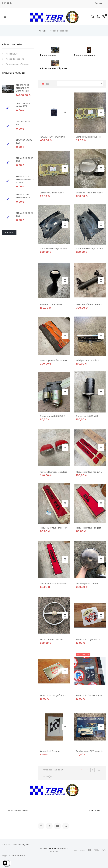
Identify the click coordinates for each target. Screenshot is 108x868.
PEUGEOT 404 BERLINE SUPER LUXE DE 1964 (25, 179)
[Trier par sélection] (80, 84)
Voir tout (9, 232)
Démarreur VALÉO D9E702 (52, 416)
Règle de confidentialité (13, 856)
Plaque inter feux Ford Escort (54, 584)
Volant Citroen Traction (51, 639)
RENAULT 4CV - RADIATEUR (52, 137)
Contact (6, 844)
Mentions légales (21, 844)
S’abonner (95, 811)
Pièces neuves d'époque (17, 64)
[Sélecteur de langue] (99, 3)
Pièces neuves (13, 54)
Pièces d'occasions (15, 59)
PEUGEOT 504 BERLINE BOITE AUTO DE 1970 (23, 88)
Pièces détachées (12, 44)
